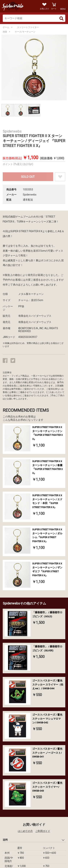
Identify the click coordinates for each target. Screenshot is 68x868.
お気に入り (44, 9)
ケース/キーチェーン (25, 32)
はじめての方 (25, 831)
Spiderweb (17, 6)
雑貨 (5, 32)
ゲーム (6, 27)
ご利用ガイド (43, 831)
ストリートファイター (28, 27)
